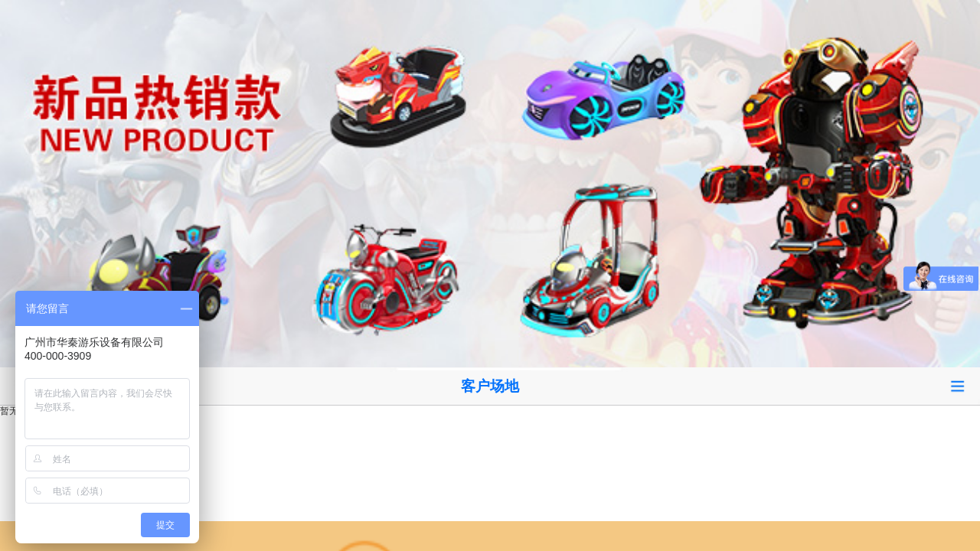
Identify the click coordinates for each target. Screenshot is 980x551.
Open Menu (957, 386)
